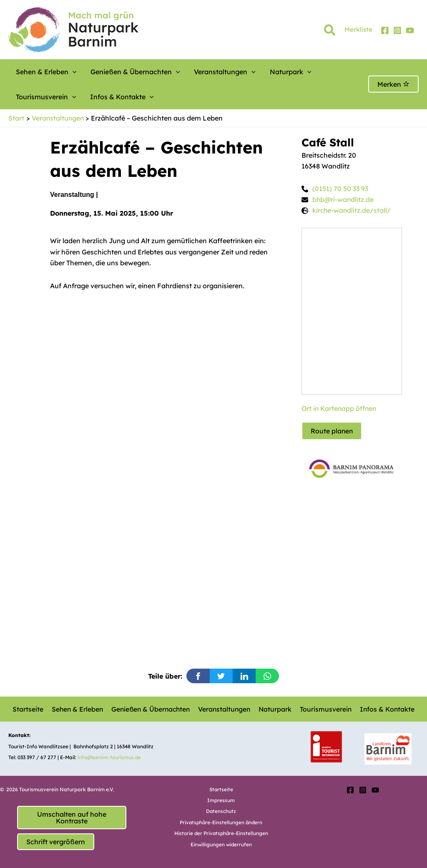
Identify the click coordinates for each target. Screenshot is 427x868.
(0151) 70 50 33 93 (340, 189)
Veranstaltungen (206, 72)
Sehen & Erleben (43, 72)
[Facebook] (385, 30)
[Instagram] (397, 30)
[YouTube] (410, 30)
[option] (352, 467)
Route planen (332, 431)
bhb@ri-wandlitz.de (343, 200)
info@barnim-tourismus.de (110, 757)
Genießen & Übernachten (124, 72)
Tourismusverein (321, 72)
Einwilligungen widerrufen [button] (221, 844)
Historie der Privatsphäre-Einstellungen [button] (221, 833)
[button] (330, 32)
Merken (393, 84)
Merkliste (358, 29)
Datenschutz (221, 811)
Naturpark (264, 72)
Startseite (30, 709)
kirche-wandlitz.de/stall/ (352, 211)
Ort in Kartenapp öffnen (340, 409)
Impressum (221, 800)
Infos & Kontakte (44, 97)
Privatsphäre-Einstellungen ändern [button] (221, 822)
